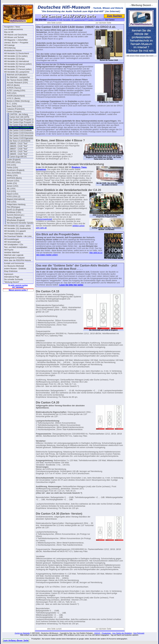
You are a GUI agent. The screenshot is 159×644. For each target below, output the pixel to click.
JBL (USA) (11, 189)
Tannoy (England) (14, 218)
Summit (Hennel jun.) (15, 215)
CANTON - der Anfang (19, 114)
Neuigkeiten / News (12, 27)
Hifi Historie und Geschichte (16, 35)
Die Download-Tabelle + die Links (18, 236)
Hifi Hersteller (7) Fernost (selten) (18, 69)
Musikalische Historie (13, 51)
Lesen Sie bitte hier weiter (71, 285)
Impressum (9, 274)
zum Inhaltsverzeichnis (13, 29)
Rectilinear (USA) (14, 212)
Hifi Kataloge (9, 45)
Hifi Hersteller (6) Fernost (14, 67)
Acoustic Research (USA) (17, 83)
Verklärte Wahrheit (12, 252)
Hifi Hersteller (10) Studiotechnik (17, 228)
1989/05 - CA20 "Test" (18, 154)
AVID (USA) (12, 93)
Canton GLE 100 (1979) (19, 117)
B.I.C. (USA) (12, 104)
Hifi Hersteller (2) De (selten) (16, 56)
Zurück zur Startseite (22, 633)
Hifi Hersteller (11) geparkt (15, 231)
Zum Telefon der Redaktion (122, 633)
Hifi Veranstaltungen (12, 242)
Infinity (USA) (12, 175)
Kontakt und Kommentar (14, 263)
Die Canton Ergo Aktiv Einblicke (22, 125)
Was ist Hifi (9, 32)
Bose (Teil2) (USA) (14, 106)
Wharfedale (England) (16, 220)
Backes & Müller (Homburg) (18, 101)
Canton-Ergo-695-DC (18, 157)
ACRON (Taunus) (14, 88)
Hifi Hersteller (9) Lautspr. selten (17, 226)
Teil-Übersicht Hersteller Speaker (20, 223)
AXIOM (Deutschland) (16, 96)
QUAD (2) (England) (15, 210)
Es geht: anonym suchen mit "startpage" (18, 286)
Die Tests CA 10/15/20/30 (20, 141)
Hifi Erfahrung (10, 48)
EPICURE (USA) (14, 162)
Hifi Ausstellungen (11, 239)
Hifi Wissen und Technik (14, 37)
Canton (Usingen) (14, 112)
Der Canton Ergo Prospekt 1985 (23, 122)
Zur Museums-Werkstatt (14, 266)
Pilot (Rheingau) (13, 207)
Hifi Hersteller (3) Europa (14, 59)
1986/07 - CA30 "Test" (18, 149)
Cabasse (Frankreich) (16, 109)
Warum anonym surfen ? (18, 290)
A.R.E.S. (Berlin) (14, 98)
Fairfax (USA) (12, 168)
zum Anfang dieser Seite (16, 640)
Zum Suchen (114, 16)
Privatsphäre (106, 633)
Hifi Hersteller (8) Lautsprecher (17, 72)
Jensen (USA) (12, 186)
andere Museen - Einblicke (15, 269)
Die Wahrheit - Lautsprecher (18, 77)
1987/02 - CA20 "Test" (18, 151)
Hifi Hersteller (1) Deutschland (16, 53)
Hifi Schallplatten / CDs (14, 245)
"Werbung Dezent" (12, 282)
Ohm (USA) (11, 202)
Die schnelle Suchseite (13, 279)
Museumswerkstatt (44, 219)
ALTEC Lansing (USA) (16, 91)
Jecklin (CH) (12, 183)
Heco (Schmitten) (14, 173)
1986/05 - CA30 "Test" (18, 146)
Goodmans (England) (16, 170)
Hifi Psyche (9, 250)
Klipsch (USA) (12, 194)
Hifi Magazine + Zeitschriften (16, 40)
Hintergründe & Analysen (14, 258)
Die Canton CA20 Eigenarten (21, 138)
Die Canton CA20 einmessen (21, 136)
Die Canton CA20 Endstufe (20, 130)
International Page (12, 277)
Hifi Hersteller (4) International (16, 61)
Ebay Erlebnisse (11, 271)
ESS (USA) (11, 165)
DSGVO (97, 633)
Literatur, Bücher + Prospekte (16, 43)
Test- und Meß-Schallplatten (16, 247)
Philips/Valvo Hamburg (16, 204)
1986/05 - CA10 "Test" (18, 144)
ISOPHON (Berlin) (14, 178)
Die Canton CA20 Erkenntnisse (22, 133)
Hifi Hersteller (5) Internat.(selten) (18, 64)
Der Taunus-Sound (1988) (17, 80)
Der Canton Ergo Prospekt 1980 (23, 120)
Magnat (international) (16, 199)
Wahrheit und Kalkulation (17, 75)
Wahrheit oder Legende (14, 255)
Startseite (52, 20)
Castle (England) (14, 160)
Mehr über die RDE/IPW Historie (17, 260)
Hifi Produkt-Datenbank (14, 234)
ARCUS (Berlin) (13, 85)
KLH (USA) (11, 191)
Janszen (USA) (13, 181)
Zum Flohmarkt (139, 633)
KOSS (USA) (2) (13, 197)
